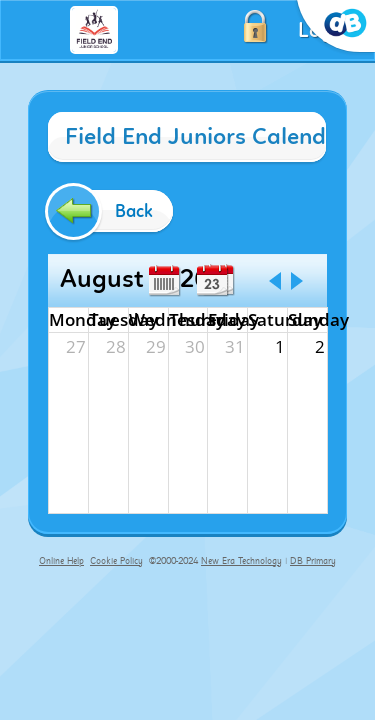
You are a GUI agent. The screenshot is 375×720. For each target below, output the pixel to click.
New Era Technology (241, 561)
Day (212, 281)
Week (164, 281)
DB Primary (313, 561)
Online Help (61, 561)
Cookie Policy (116, 561)
